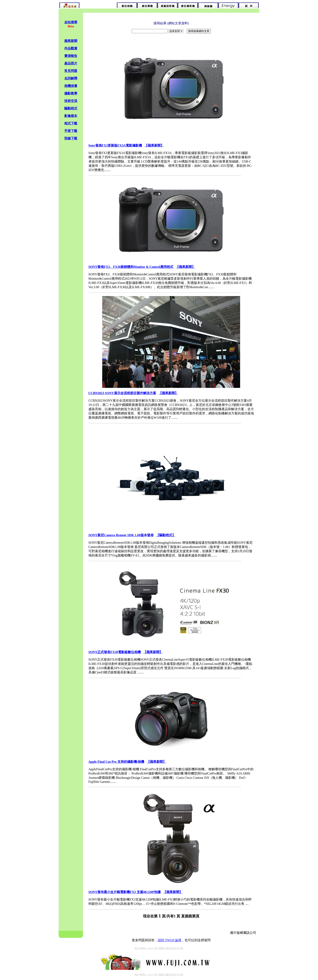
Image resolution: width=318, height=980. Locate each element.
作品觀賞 (71, 48)
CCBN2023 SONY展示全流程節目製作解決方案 (122, 393)
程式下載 (71, 123)
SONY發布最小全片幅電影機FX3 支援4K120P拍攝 (125, 892)
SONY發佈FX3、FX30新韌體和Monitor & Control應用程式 (131, 267)
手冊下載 (71, 131)
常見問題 (71, 71)
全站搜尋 (71, 22)
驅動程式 (71, 108)
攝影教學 (71, 93)
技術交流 (71, 101)
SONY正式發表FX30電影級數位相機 (115, 652)
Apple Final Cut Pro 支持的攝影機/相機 (116, 762)
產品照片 (71, 63)
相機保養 (71, 86)
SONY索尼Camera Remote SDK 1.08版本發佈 (121, 535)
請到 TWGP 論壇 (170, 940)
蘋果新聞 (71, 41)
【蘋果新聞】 (154, 145)
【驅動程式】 (166, 535)
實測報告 (71, 56)
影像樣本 (71, 116)
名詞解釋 (71, 78)
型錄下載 (71, 138)
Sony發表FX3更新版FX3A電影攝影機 (115, 145)
